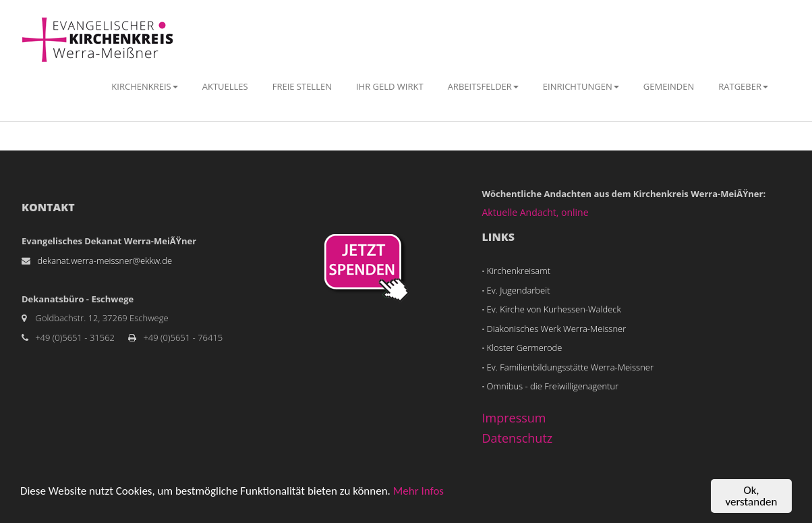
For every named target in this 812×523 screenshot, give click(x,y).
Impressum (514, 418)
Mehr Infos (418, 491)
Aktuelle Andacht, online (535, 212)
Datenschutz (518, 438)
